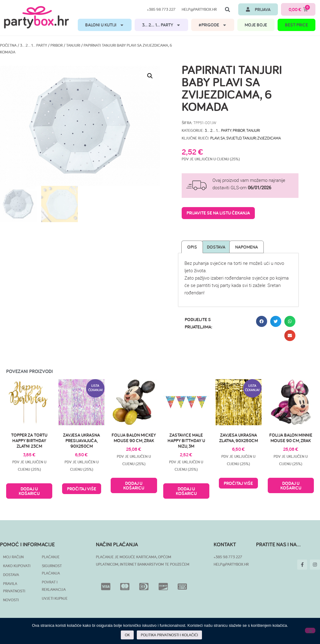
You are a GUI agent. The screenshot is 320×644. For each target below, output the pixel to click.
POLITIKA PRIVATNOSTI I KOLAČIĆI (170, 635)
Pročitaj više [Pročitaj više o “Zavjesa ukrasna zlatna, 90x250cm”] (238, 483)
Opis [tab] (192, 247)
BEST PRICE (296, 25)
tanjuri (249, 138)
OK (128, 635)
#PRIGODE (213, 25)
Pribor (57, 45)
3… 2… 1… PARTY (161, 25)
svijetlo (234, 138)
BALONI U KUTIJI (105, 25)
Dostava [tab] (216, 247)
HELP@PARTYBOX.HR (231, 564)
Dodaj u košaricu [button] (29, 491)
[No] (310, 630)
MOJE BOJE (256, 25)
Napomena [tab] (247, 247)
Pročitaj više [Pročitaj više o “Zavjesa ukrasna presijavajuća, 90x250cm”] (82, 489)
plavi (215, 138)
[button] (227, 10)
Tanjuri (73, 45)
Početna (8, 45)
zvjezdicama (269, 138)
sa (223, 138)
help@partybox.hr (199, 9)
